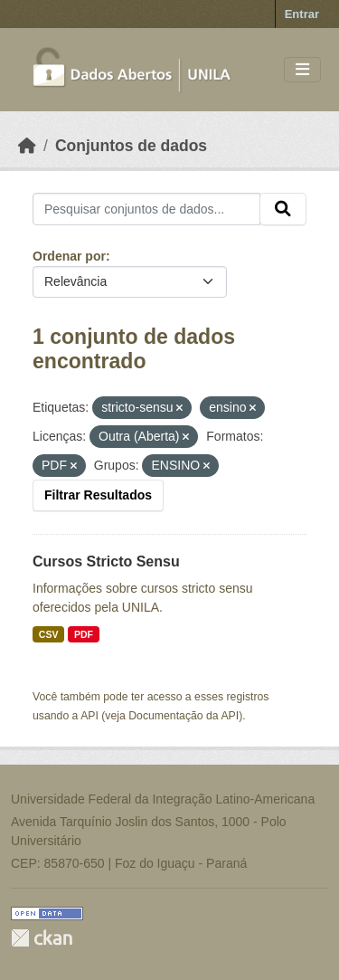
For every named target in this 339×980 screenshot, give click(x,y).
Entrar (302, 14)
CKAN (42, 938)
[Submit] (283, 209)
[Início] (27, 146)
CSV (49, 634)
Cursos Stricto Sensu (106, 561)
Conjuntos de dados (131, 146)
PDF (84, 634)
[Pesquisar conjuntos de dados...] (146, 209)
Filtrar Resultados (98, 495)
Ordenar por (69, 256)
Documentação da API (184, 716)
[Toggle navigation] (302, 70)
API (89, 716)
